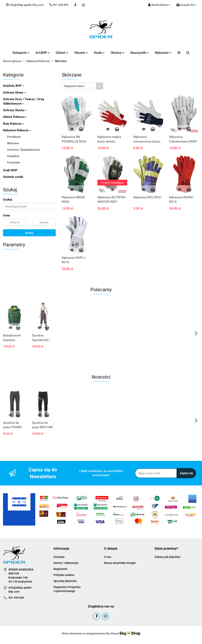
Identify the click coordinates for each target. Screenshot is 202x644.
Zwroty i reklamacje (66, 563)
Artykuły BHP (14, 86)
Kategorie (21, 53)
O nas (108, 557)
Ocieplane (13, 156)
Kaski (99, 53)
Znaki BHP (10, 170)
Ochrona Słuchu (15, 110)
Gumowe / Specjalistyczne (23, 150)
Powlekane (14, 137)
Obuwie (81, 53)
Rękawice (163, 53)
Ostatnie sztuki (13, 177)
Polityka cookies (64, 575)
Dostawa (59, 557)
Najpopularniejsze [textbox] (74, 86)
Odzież (62, 53)
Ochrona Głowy (14, 93)
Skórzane (13, 143)
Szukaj (29, 233)
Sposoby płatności (65, 581)
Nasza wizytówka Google (120, 563)
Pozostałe (13, 162)
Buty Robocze (14, 124)
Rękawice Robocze (17, 130)
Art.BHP (43, 53)
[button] (186, 5)
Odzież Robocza (15, 117)
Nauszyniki (140, 53)
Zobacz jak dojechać (167, 557)
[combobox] (82, 86)
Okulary (118, 53)
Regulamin (60, 569)
